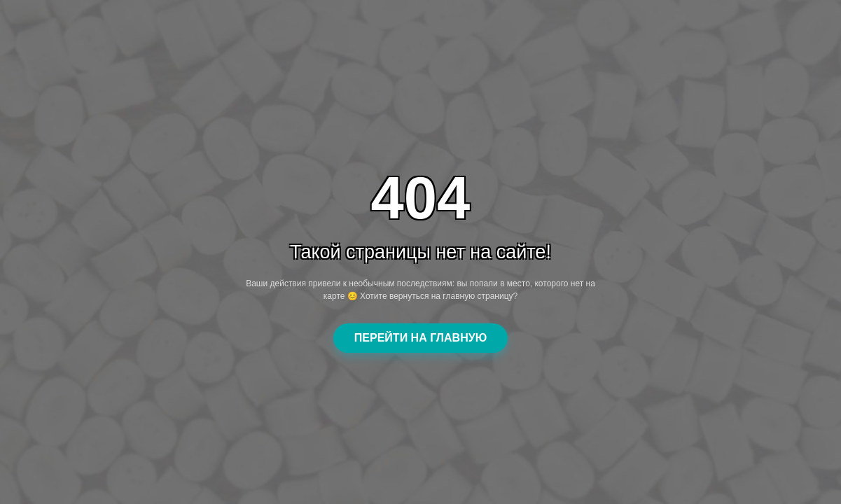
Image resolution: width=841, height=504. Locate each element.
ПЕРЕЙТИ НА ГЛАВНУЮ (420, 338)
